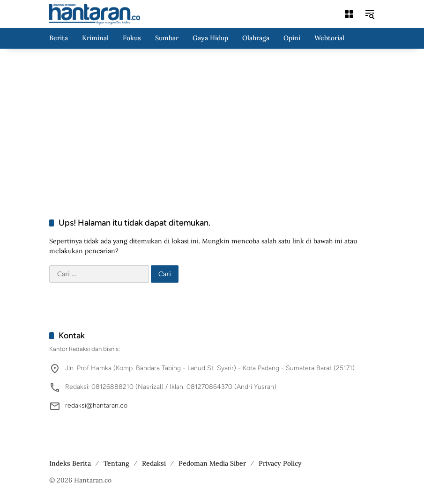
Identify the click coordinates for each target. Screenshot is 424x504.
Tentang (116, 463)
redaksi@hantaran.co (96, 405)
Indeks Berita (70, 463)
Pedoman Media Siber (212, 463)
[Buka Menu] (349, 14)
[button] (370, 14)
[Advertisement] (212, 124)
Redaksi (154, 463)
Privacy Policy (280, 463)
